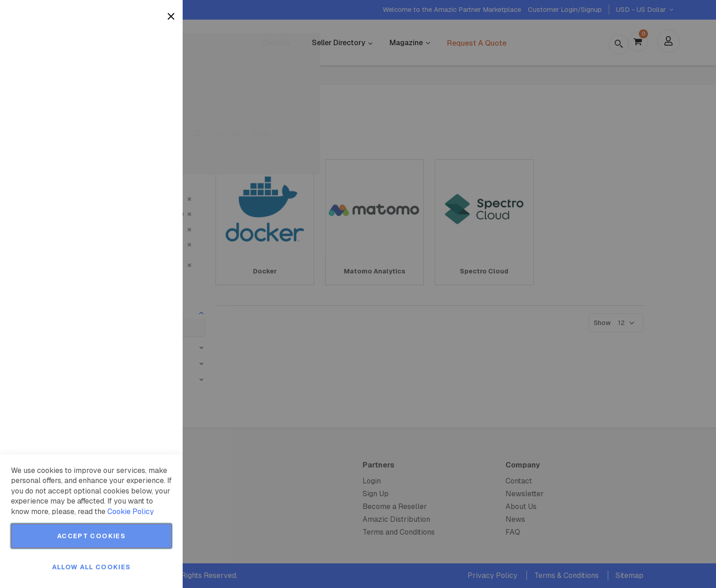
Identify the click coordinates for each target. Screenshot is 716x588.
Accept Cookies (91, 536)
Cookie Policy (131, 512)
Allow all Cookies (92, 567)
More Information (145, 74)
